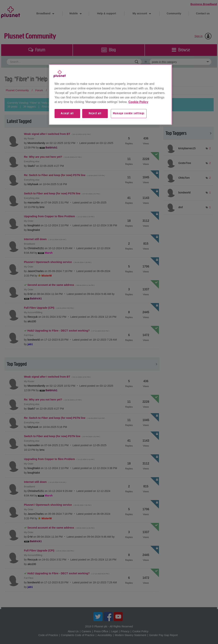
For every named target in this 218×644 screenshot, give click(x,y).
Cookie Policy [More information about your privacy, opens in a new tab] (138, 102)
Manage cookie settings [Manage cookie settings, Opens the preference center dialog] (129, 114)
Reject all (95, 114)
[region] (110, 95)
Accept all (67, 114)
